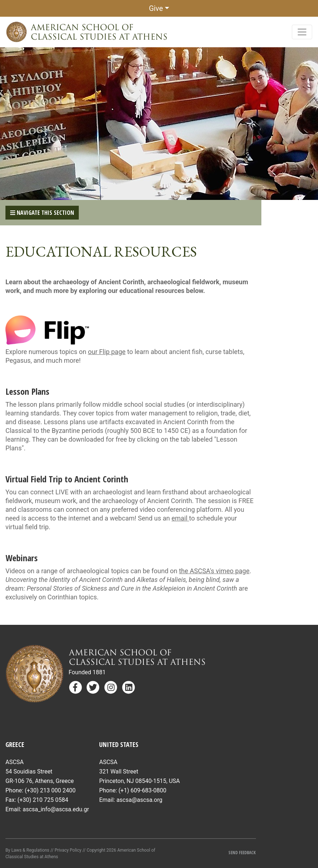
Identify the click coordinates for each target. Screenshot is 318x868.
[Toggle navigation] (302, 32)
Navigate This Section (42, 213)
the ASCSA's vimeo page (214, 571)
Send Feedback (242, 853)
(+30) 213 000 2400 (50, 790)
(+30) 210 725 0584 (43, 800)
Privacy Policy (68, 850)
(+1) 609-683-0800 (142, 790)
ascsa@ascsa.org (140, 800)
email (180, 518)
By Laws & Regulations (27, 850)
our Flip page (107, 352)
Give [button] (156, 8)
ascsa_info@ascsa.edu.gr (56, 809)
